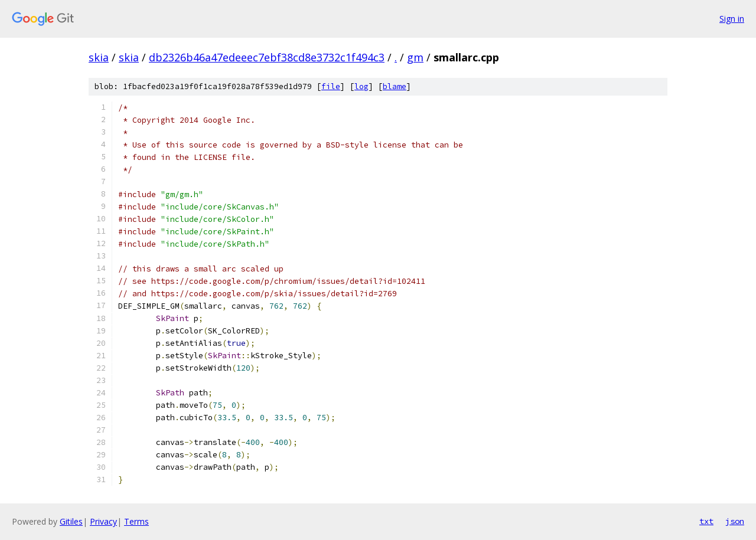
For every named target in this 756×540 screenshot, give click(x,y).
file (331, 86)
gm (415, 57)
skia (99, 57)
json (735, 521)
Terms (136, 521)
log (361, 86)
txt (706, 521)
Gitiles (71, 521)
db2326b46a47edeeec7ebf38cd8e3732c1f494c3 (267, 57)
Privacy (103, 521)
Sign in (732, 19)
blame (395, 86)
